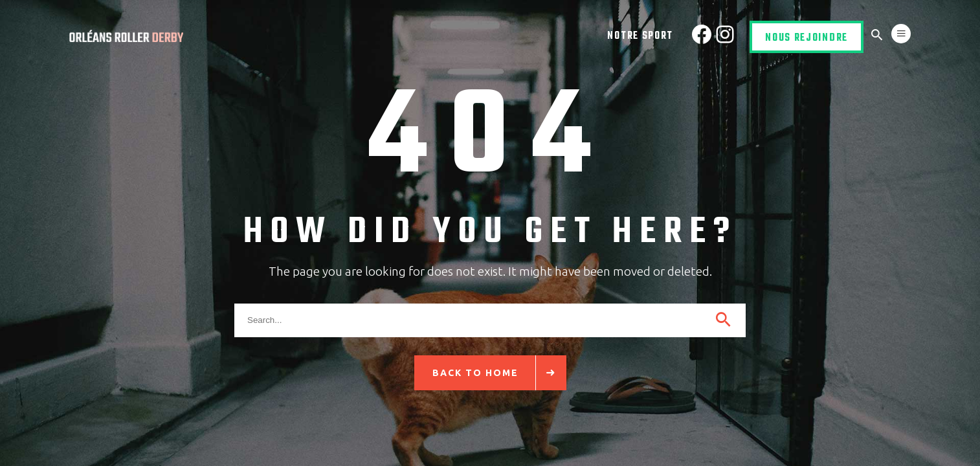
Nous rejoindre (807, 38)
